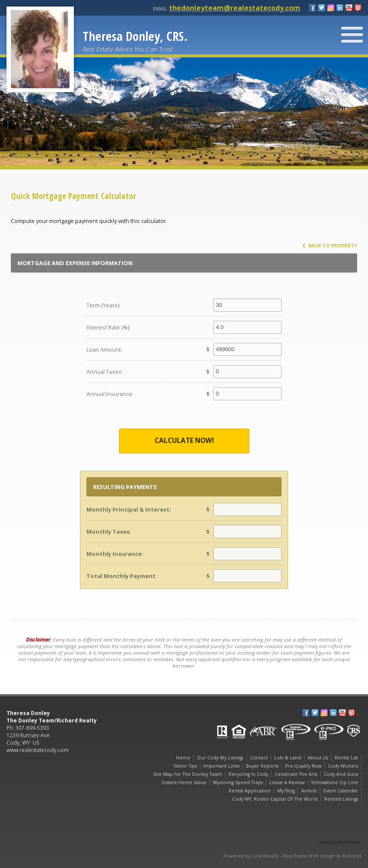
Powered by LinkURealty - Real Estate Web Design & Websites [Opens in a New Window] (292, 856)
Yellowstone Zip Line (335, 782)
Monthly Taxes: (109, 532)
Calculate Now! (184, 441)
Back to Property (330, 245)
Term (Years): (103, 305)
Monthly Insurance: (115, 554)
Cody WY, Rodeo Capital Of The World (275, 799)
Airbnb (309, 791)
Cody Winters (343, 766)
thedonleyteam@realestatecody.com (235, 8)
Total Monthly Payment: (122, 576)
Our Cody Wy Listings (220, 758)
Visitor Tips (185, 766)
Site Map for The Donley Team (187, 774)
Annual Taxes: (105, 372)
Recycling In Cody (248, 774)
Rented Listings (341, 799)
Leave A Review (287, 782)
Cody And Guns (341, 774)
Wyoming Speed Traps (238, 782)
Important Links (221, 766)
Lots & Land (288, 758)
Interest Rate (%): (108, 327)
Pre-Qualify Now (303, 766)
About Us (318, 758)
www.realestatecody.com (38, 750)
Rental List (346, 758)
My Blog (286, 791)
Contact (259, 758)
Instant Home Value (184, 782)
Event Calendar (341, 791)
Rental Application (250, 791)
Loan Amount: (104, 349)
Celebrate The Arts (296, 774)
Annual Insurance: (110, 394)
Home (183, 758)
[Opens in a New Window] (340, 830)
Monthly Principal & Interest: (129, 509)
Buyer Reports (262, 766)
